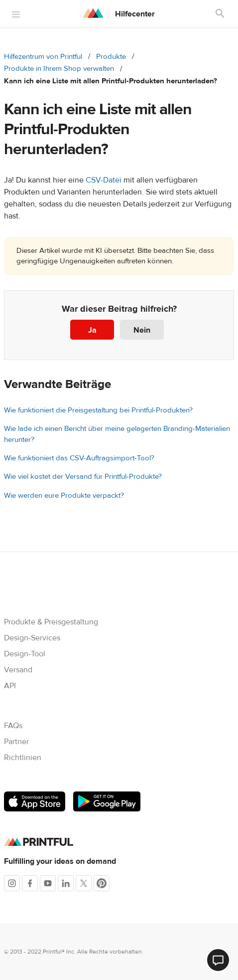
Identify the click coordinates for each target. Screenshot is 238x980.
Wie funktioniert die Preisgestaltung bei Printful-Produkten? (98, 410)
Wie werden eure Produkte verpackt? (64, 495)
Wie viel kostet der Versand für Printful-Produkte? (83, 477)
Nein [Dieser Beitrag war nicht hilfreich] (142, 330)
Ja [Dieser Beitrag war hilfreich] (92, 330)
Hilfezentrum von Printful (43, 57)
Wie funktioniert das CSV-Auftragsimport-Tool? (79, 458)
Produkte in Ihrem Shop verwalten (59, 69)
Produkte (111, 57)
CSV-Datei (104, 180)
